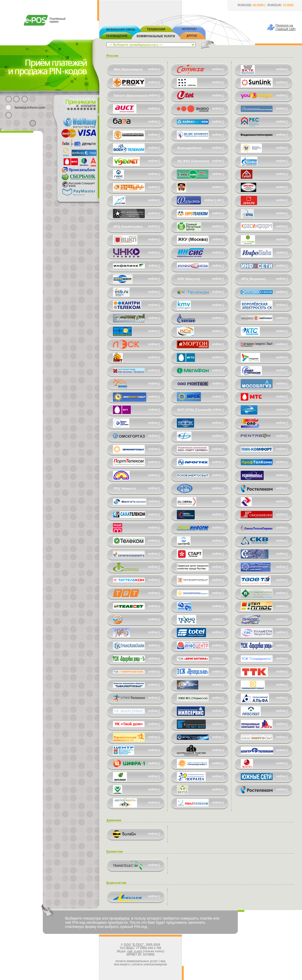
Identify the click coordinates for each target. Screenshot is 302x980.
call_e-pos (135, 951)
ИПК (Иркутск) (189, 279)
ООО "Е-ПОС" (134, 945)
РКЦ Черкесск (125, 488)
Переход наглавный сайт (286, 27)
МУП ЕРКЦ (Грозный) (194, 410)
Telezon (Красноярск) (130, 96)
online (153, 69)
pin (220, 200)
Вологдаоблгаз (190, 148)
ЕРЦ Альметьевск (128, 226)
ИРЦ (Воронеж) (254, 279)
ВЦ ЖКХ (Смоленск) (193, 161)
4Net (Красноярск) (128, 69)
